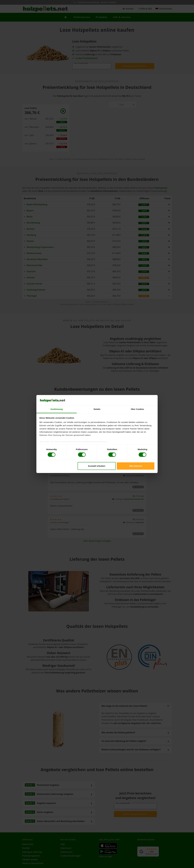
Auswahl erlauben (97, 466)
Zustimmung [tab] (57, 409)
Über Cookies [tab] (137, 409)
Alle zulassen (136, 466)
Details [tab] (97, 409)
